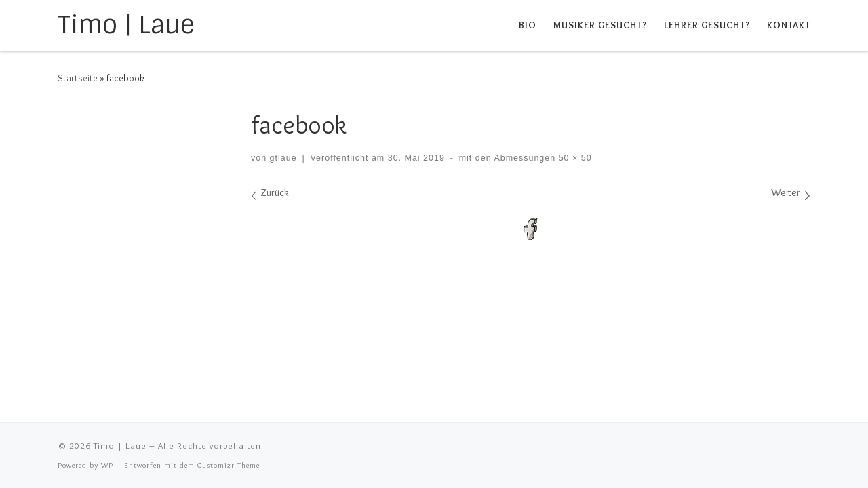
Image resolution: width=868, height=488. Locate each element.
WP (107, 465)
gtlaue (283, 158)
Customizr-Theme (229, 465)
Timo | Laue (120, 445)
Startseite (78, 78)
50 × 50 (573, 158)
